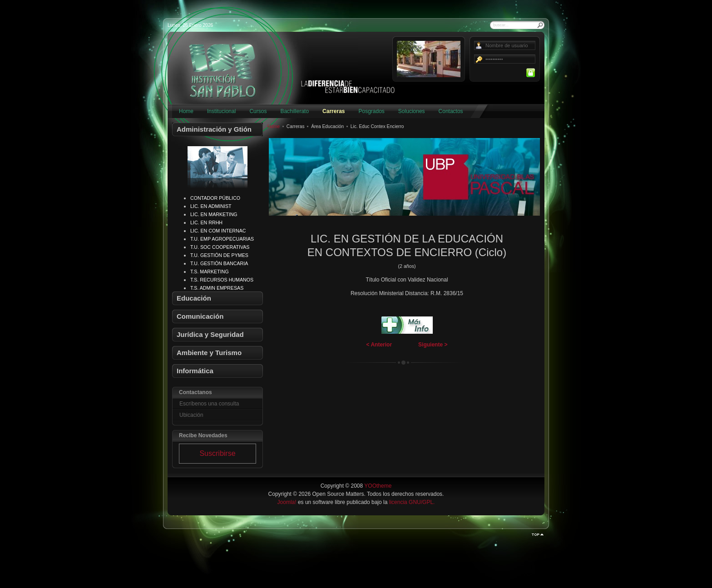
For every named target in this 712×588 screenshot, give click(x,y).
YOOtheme (378, 486)
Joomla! (287, 502)
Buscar (540, 25)
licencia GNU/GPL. (412, 502)
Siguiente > (433, 345)
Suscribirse (217, 453)
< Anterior (379, 345)
